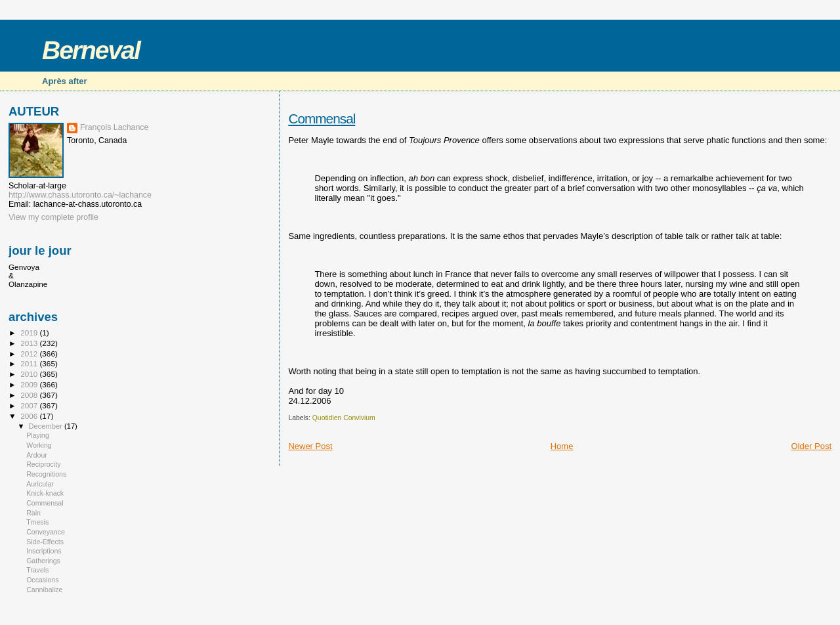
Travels (37, 570)
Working (39, 445)
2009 (30, 384)
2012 (30, 354)
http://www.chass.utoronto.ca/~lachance (80, 195)
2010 (30, 374)
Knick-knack (45, 493)
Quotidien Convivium (344, 418)
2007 (30, 405)
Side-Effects (45, 542)
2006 (30, 416)
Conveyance (46, 532)
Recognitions (46, 474)
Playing (38, 435)
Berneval (91, 50)
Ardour (37, 455)
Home (562, 446)
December (47, 426)
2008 (30, 395)
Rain (33, 513)
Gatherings (43, 561)
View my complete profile (53, 217)
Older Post (811, 446)
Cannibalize (44, 590)
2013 (30, 343)
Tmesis (37, 522)
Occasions (42, 580)
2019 (30, 333)
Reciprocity (43, 464)
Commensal (322, 119)
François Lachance (114, 127)
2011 (30, 363)
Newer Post (310, 446)
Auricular (40, 484)
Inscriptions (44, 551)
